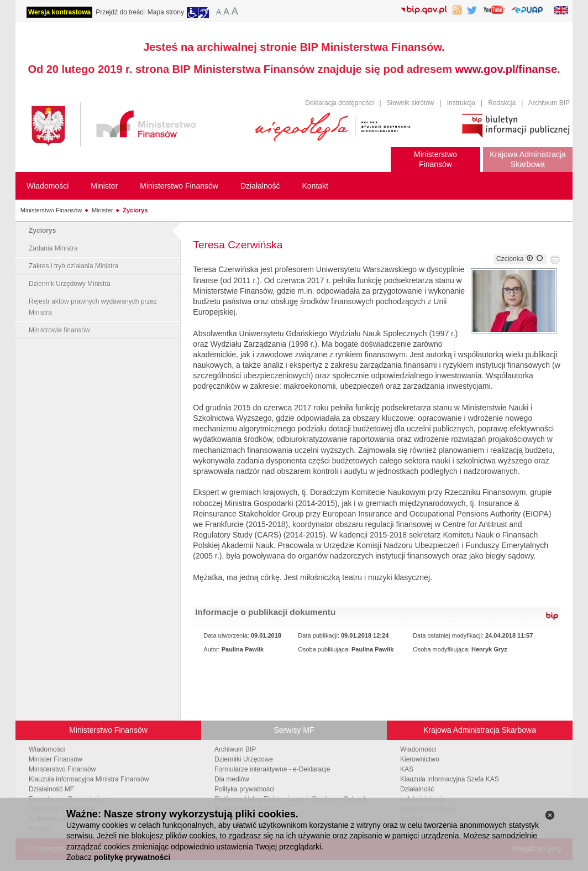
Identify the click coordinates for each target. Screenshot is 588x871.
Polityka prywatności (245, 789)
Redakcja (502, 103)
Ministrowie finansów (59, 330)
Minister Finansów (56, 759)
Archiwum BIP (549, 103)
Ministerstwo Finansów (51, 210)
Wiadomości (47, 749)
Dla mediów (232, 779)
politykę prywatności (132, 857)
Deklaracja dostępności (339, 103)
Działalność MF (51, 789)
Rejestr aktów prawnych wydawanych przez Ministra (93, 307)
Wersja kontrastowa (59, 12)
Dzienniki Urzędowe (244, 759)
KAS (407, 769)
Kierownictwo (420, 759)
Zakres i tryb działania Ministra (73, 266)
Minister (103, 210)
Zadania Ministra (53, 248)
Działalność (417, 789)
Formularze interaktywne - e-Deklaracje (272, 769)
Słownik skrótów (411, 103)
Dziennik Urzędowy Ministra (70, 284)
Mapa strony (166, 12)
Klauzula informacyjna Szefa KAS (450, 779)
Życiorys (135, 210)
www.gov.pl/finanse (506, 69)
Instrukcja (461, 103)
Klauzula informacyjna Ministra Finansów (89, 779)
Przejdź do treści (120, 12)
